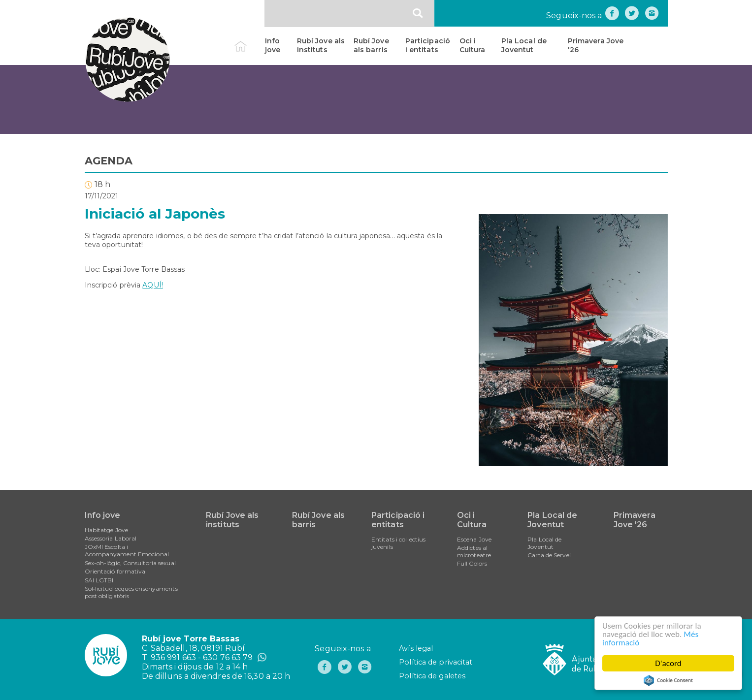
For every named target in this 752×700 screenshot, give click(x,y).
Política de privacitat (436, 662)
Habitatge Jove (106, 530)
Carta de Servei (549, 555)
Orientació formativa (115, 571)
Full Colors (472, 563)
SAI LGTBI (99, 580)
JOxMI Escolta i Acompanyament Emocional (127, 550)
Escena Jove (474, 539)
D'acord (668, 663)
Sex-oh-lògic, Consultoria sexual (130, 563)
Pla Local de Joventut (524, 45)
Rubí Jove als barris (371, 45)
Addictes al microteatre (474, 551)
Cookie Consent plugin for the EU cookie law (668, 680)
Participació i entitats (428, 45)
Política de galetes (432, 676)
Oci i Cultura (473, 45)
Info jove (273, 45)
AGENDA (109, 161)
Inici (249, 41)
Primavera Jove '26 (596, 45)
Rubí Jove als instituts (321, 45)
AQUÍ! (153, 285)
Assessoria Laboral (111, 538)
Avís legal (416, 648)
